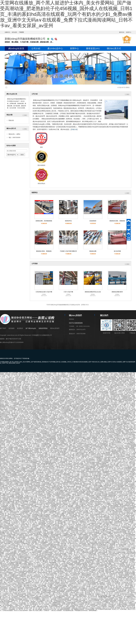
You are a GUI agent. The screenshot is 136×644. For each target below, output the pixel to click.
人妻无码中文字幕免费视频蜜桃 (47, 439)
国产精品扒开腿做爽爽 (22, 502)
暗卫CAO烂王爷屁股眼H (70, 517)
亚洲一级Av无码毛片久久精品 (60, 508)
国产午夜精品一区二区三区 (39, 583)
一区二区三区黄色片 (8, 446)
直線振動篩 (93, 221)
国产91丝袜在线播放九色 (76, 392)
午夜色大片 (67, 398)
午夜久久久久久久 (92, 598)
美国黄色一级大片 (68, 594)
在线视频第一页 (34, 502)
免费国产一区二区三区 (61, 392)
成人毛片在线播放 (91, 454)
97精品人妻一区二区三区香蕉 (8, 513)
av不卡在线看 (59, 556)
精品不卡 (76, 555)
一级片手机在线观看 (119, 564)
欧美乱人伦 (116, 609)
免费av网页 (108, 570)
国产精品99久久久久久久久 (117, 445)
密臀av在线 (15, 600)
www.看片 (34, 393)
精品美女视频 (55, 380)
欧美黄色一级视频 (14, 531)
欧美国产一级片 (101, 373)
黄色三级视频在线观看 (49, 436)
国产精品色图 (74, 595)
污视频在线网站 (48, 384)
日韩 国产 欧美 (8, 397)
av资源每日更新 (78, 374)
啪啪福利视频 (112, 495)
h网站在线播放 (42, 585)
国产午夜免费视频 (52, 449)
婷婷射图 (35, 517)
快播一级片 (126, 556)
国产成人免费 (45, 581)
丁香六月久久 (26, 383)
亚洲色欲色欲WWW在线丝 (78, 531)
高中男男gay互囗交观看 (43, 378)
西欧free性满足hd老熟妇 (83, 455)
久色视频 (70, 589)
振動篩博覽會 (43, 328)
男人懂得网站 (107, 452)
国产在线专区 (102, 580)
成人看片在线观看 (90, 604)
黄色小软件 (33, 385)
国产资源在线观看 (5, 551)
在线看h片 (102, 583)
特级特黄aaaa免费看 (26, 403)
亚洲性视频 (42, 373)
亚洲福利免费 (20, 497)
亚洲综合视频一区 (101, 432)
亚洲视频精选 (88, 469)
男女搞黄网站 (14, 480)
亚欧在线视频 (111, 508)
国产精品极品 (14, 396)
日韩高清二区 (5, 393)
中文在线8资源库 (51, 430)
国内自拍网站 (28, 475)
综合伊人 (17, 526)
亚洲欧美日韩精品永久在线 (90, 566)
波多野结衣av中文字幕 (31, 497)
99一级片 (78, 379)
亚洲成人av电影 (23, 519)
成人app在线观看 (110, 592)
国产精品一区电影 (62, 436)
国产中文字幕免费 (49, 425)
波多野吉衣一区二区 (47, 412)
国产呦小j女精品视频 (116, 430)
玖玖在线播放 (23, 476)
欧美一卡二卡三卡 (8, 377)
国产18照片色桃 (19, 411)
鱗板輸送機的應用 (117, 292)
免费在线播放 (74, 599)
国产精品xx (47, 504)
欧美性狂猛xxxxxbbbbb (22, 421)
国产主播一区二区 (36, 468)
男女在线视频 (32, 476)
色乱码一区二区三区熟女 (95, 556)
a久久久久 (36, 459)
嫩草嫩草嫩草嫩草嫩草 (126, 374)
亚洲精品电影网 (99, 420)
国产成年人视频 (30, 474)
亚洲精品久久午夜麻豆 (59, 446)
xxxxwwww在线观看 (56, 475)
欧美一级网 (19, 435)
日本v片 (107, 390)
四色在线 (92, 401)
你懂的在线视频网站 (29, 471)
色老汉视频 (128, 413)
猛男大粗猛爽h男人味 (122, 411)
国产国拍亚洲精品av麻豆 (117, 385)
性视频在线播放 (63, 449)
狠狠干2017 (30, 597)
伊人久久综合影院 (29, 398)
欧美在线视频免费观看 (111, 420)
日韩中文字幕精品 (26, 465)
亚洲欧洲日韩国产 (60, 493)
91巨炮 (96, 403)
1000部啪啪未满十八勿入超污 (85, 444)
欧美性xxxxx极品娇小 (46, 514)
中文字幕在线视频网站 (10, 399)
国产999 (105, 442)
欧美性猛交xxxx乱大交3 (53, 393)
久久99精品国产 (78, 403)
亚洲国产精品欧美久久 (57, 385)
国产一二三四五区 (49, 513)
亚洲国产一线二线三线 (27, 522)
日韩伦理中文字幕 (125, 542)
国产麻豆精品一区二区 (63, 468)
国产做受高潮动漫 (87, 404)
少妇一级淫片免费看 (81, 432)
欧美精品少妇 (113, 555)
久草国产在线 (105, 433)
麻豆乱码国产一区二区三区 (83, 377)
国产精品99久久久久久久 (43, 426)
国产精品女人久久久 (74, 470)
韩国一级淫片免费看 (59, 514)
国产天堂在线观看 (38, 494)
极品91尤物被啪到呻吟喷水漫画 (109, 519)
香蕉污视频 (56, 474)
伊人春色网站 (113, 528)
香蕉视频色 (87, 384)
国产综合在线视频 (95, 433)
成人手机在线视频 (77, 394)
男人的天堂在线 (93, 597)
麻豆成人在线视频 (74, 541)
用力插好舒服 (112, 377)
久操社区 (9, 422)
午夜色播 (71, 516)
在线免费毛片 (112, 428)
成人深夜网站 (48, 494)
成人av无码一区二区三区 (109, 469)
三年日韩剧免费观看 (90, 374)
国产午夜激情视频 (12, 474)
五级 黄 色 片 (131, 490)
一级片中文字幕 (119, 446)
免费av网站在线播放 (79, 408)
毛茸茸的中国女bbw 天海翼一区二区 (86, 482)
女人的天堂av (50, 482)
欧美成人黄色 (39, 425)
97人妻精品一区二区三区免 (93, 417)
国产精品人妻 (89, 440)
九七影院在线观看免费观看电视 (24, 451)
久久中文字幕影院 (80, 426)
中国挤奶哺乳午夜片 (17, 430)
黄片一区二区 (81, 421)
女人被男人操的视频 (83, 512)
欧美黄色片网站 (98, 375)
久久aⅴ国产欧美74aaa (130, 379)
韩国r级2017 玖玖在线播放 (35, 532)
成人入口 (41, 469)
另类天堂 (15, 536)
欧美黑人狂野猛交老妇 (45, 377)
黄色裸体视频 (38, 535)
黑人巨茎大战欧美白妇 (92, 406)
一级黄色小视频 (79, 506)
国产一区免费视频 (60, 401)
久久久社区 (44, 605)
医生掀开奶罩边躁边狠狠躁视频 (10, 565)
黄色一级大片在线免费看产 (30, 489)
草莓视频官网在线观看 (35, 519)
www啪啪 (42, 407)
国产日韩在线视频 (121, 382)
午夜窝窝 (105, 415)
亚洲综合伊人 (60, 537)
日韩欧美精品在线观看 (23, 560)
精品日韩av (42, 422)
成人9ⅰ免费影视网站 (60, 597)
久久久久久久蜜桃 (102, 568)
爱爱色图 (79, 487)
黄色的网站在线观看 (110, 458)
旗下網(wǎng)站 (31, 328)
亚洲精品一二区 (64, 588)
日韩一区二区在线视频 (33, 418)
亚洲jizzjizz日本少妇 (62, 497)
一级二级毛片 (77, 552)
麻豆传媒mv (91, 504)
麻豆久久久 (112, 449)
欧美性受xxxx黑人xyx (98, 412)
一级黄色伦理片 (28, 562)
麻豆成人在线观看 (108, 436)
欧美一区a (45, 588)
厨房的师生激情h (85, 500)
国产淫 (99, 374)
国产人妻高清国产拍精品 (80, 597)
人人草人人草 (36, 402)
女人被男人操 (103, 537)
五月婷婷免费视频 (26, 458)
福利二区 (126, 561)
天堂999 (47, 388)
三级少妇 (117, 557)
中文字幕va (129, 437)
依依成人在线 (58, 428)
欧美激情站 (105, 407)
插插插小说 (46, 535)
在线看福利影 (61, 439)
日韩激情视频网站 (58, 445)
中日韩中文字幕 (59, 532)
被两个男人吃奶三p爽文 (77, 533)
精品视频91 (46, 507)
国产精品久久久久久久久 (116, 444)
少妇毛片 (51, 521)
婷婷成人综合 (47, 470)
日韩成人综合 (119, 466)
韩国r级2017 (87, 422)
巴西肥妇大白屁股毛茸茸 (104, 461)
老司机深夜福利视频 (51, 407)
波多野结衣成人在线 (117, 483)
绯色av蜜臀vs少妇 (37, 507)
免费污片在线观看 (101, 402)
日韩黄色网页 (80, 373)
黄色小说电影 (9, 411)
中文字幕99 (114, 403)
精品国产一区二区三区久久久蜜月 (112, 421)
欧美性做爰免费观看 (87, 476)
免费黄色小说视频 (10, 471)
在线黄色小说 (41, 565)
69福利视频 (40, 511)
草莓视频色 (72, 565)
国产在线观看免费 (43, 421)
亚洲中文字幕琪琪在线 (92, 378)
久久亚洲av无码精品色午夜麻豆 (69, 425)
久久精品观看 (36, 557)
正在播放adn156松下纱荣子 (47, 518)
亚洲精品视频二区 (128, 533)
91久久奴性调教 (14, 373)
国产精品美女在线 (85, 490)
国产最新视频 (59, 523)
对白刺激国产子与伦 (71, 435)
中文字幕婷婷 (123, 422)
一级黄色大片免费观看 (44, 479)
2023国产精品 (121, 432)
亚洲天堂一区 (54, 595)
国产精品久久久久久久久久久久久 (97, 451)
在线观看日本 (77, 559)
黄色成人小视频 (47, 416)
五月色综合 (107, 483)
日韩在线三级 (112, 604)
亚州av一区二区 (21, 545)
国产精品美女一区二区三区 (115, 585)
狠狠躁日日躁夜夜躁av (83, 446)
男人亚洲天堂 (23, 528)
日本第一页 (92, 432)
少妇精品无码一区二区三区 (89, 474)
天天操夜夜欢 (66, 412)
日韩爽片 (71, 436)
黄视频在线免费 (66, 394)
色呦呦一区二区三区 (96, 500)
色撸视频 (131, 522)
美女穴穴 (130, 387)
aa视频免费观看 (71, 603)
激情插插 (8, 374)
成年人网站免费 (62, 543)
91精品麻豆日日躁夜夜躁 (84, 388)
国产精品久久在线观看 (90, 392)
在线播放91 (38, 409)
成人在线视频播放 (8, 605)
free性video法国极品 (114, 435)
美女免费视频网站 (66, 474)
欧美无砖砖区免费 (10, 418)
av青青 (87, 427)
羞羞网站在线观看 (42, 413)
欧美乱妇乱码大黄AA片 (82, 526)
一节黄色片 (102, 511)
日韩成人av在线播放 (96, 608)
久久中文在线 (63, 415)
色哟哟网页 (4, 507)
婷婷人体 (19, 384)
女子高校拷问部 (115, 396)
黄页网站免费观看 (118, 504)
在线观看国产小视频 (80, 557)
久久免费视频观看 (12, 392)
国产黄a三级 (71, 509)
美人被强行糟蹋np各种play (85, 383)
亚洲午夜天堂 (126, 489)
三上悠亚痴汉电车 (27, 440)
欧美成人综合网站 (68, 479)
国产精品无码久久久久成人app (104, 401)
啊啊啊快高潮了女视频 (59, 603)
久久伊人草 (122, 393)
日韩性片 (117, 389)
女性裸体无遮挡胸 (36, 533)
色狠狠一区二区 (130, 431)
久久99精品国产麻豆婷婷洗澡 (116, 447)
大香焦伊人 (4, 609)
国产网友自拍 (89, 503)
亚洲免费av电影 (76, 562)
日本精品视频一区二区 (113, 482)
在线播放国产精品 (96, 498)
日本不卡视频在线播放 (110, 379)
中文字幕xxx (131, 545)
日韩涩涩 (28, 514)
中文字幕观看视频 (72, 451)
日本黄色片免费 (5, 603)
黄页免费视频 (45, 536)
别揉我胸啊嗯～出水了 (55, 512)
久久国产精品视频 (126, 389)
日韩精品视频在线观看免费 (57, 418)
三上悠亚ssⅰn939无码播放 (17, 393)
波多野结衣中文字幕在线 (86, 528)
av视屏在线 (63, 380)
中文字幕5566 (53, 452)
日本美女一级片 (5, 504)
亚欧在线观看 (12, 559)
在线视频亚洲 (112, 493)
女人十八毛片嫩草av (129, 442)
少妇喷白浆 (127, 403)
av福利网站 (40, 602)
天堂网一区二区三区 (25, 447)
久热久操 (5, 592)
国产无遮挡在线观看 (117, 492)
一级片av (68, 532)
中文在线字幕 (46, 382)
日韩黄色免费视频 (103, 392)
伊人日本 (86, 433)
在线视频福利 (38, 436)
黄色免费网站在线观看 (66, 536)
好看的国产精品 (47, 519)
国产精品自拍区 (6, 600)
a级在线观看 (64, 461)
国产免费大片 (80, 488)
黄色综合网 (57, 394)
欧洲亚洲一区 (37, 416)
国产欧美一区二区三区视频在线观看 (55, 455)
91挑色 (125, 569)
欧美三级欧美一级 (52, 423)
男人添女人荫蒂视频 (117, 487)
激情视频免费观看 (101, 464)
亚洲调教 (19, 471)
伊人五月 (27, 499)
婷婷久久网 (110, 580)
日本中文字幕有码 (91, 573)
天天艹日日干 (109, 456)
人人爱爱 (31, 528)
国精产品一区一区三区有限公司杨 (113, 516)
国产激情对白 (13, 556)
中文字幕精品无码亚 (127, 502)
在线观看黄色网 (40, 492)
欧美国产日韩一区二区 (96, 516)
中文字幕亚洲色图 (20, 436)
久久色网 (18, 390)
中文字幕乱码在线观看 (79, 600)
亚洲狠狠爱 (93, 568)
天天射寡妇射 (87, 398)
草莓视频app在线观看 (73, 590)
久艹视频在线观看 (86, 439)
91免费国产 (44, 543)
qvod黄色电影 (120, 431)
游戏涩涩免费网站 (45, 432)
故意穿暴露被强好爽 (43, 385)
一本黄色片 (83, 425)
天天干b (121, 403)
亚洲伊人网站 (97, 469)
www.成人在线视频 (120, 540)
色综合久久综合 (119, 523)
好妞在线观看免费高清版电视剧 (109, 378)
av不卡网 (5, 465)
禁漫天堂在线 (23, 521)
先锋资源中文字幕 (51, 509)
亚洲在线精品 (107, 503)
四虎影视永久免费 (102, 459)
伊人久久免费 (40, 570)
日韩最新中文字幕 (54, 411)
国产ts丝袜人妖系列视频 (20, 378)
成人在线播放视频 (21, 537)
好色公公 (127, 377)
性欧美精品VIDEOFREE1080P (67, 465)
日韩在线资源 (65, 393)
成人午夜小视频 (113, 415)
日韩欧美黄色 (24, 552)
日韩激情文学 (106, 374)
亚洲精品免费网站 (83, 535)
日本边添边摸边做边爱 (93, 532)
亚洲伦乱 (119, 426)
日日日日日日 (77, 545)
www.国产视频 (116, 503)
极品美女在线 (14, 607)
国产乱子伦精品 (119, 580)
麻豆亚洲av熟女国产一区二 (65, 452)
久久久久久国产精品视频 (38, 560)
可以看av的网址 (43, 489)
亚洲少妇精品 (65, 583)
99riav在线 (14, 374)
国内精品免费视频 (31, 392)
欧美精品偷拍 (115, 454)
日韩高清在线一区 (16, 440)
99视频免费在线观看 (40, 449)
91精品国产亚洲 (65, 531)
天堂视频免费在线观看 (16, 382)
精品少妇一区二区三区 (83, 509)
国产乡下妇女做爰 (74, 490)
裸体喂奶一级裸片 (79, 480)
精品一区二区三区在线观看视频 (126, 535)
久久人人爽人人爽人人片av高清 (114, 427)
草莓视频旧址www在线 (97, 599)
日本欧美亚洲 (16, 517)
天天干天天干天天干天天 (102, 430)
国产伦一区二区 (24, 609)
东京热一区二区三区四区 (22, 415)
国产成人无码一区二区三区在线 (98, 418)
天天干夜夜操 (21, 530)
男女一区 (3, 422)
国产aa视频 (23, 373)
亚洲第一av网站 (21, 538)
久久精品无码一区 (86, 475)
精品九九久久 (13, 499)
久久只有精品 (13, 584)
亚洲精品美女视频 (57, 487)
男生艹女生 (68, 576)
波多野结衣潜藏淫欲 (44, 517)
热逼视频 (126, 473)
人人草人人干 (107, 500)
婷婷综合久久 (52, 543)
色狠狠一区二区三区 (74, 461)
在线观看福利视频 (6, 536)
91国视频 (9, 578)
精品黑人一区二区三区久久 (101, 440)
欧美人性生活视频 (26, 516)
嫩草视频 (120, 379)
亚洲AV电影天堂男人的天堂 (28, 500)
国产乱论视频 (101, 554)
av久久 (57, 425)
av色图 (45, 452)
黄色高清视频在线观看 (99, 398)
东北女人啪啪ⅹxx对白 (114, 416)
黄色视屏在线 (99, 504)
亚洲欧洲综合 (14, 460)
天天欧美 (60, 398)
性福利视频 (10, 579)
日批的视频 (21, 474)
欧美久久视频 (72, 502)
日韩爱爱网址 (118, 569)
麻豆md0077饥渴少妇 (125, 420)
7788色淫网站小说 (111, 388)
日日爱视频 (81, 406)
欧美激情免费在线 (63, 546)
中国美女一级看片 (30, 426)
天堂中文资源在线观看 (90, 584)
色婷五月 (49, 474)
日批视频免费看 (45, 444)
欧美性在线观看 (59, 549)
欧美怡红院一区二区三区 (61, 538)
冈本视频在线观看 (48, 552)
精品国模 (34, 542)
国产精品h (127, 427)
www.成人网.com (126, 498)
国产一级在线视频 (130, 484)
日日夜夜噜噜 (52, 437)
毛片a (108, 502)
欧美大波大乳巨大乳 (105, 521)
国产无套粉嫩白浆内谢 (70, 406)
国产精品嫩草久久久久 (79, 495)
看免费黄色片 (56, 408)
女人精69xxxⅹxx (62, 547)
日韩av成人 (129, 551)
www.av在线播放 (18, 586)
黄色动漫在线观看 (124, 415)
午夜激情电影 (71, 373)
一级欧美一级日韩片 (100, 389)
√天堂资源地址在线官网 (81, 452)
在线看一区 (54, 417)
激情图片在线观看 (30, 595)
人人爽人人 (75, 485)
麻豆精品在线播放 (121, 459)
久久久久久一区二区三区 (29, 375)
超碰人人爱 (46, 409)
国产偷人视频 (63, 589)
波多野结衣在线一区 (122, 428)
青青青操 (127, 446)
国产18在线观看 (49, 584)
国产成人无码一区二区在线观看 (102, 450)
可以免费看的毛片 (81, 382)
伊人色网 (9, 378)
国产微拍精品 (41, 488)
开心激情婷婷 (100, 468)
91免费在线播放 (71, 446)
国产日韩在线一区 (101, 411)
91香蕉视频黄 (33, 469)
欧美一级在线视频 (14, 500)
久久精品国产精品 (47, 428)
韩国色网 (55, 415)
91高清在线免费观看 (64, 599)
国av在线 (59, 503)
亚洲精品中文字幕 (5, 413)
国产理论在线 (63, 502)
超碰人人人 (8, 404)
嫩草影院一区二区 (48, 561)
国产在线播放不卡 (35, 444)
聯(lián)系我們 (55, 328)
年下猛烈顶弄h (105, 396)
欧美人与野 (86, 397)
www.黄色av (127, 470)
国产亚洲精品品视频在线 (23, 423)
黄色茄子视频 (118, 561)
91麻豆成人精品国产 (42, 398)
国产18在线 (128, 589)
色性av (55, 484)
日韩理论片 (32, 456)
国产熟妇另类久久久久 (31, 439)
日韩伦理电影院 (116, 380)
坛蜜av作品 (35, 458)
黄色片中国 (68, 385)
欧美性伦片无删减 (95, 497)
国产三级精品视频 (102, 408)
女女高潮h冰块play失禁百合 (110, 494)
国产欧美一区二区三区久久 (93, 593)
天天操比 (72, 432)
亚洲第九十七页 (32, 594)
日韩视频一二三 (23, 401)
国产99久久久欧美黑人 (8, 380)
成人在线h (90, 389)
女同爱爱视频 (98, 533)
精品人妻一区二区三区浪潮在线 (43, 571)
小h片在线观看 (64, 389)
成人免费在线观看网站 (64, 609)
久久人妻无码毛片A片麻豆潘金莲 (119, 375)
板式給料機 (117, 251)
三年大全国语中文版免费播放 (29, 463)
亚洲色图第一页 (15, 552)
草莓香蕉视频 (124, 521)
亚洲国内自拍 (127, 511)
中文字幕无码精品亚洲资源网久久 (12, 482)
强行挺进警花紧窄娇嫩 (64, 437)
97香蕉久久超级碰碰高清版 (47, 503)
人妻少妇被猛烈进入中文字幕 (26, 406)
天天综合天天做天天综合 (113, 478)
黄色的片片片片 (119, 437)
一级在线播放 (16, 458)
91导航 (26, 495)
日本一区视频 (91, 402)
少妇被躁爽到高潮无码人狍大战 (70, 483)
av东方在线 (30, 436)
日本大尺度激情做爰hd (101, 444)
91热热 (7, 403)
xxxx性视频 (98, 426)
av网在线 (90, 382)
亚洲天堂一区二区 (110, 586)
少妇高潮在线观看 (28, 550)
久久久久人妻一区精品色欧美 (38, 495)
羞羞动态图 (49, 441)
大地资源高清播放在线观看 (22, 483)
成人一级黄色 (64, 432)
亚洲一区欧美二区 (90, 373)
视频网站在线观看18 (36, 389)
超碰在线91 (95, 422)
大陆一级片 (10, 445)
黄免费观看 (20, 426)
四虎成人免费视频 (92, 437)
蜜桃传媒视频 (107, 485)
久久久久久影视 (56, 454)
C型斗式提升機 (68, 292)
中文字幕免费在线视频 (96, 485)
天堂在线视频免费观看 (67, 411)
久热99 (108, 583)
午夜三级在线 (67, 562)
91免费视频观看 (126, 416)
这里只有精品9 (16, 543)
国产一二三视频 (52, 383)
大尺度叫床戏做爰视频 (114, 489)
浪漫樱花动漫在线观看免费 (79, 407)
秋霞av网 (113, 440)
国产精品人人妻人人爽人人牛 (121, 406)
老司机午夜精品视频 (127, 513)
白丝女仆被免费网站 (58, 527)
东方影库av (83, 532)
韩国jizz (111, 540)
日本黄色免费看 (90, 393)
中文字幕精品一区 (120, 598)
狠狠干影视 (72, 421)
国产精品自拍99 (115, 502)
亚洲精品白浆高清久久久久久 (16, 407)
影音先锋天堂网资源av (41, 437)
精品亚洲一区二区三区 (115, 408)
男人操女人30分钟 (71, 542)
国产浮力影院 (77, 456)
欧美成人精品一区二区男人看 (90, 470)
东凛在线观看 (78, 411)
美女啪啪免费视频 (121, 578)
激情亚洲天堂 (114, 602)
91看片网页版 (5, 516)
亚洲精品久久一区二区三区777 (111, 498)
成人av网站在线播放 (45, 408)
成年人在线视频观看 (128, 421)
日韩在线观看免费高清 (12, 554)
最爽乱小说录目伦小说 (45, 415)
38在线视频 (35, 417)
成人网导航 (40, 476)
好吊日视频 (11, 466)
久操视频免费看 (17, 404)
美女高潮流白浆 (74, 578)
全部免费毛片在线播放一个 (33, 428)
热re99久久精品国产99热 (33, 541)
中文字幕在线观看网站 (89, 460)
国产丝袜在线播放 (81, 402)
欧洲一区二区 (85, 458)
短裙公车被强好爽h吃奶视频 (46, 466)
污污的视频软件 (68, 384)
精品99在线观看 (26, 394)
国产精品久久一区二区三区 (26, 441)
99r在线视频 (19, 599)
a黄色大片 (125, 451)
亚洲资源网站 (94, 385)
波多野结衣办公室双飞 (111, 499)
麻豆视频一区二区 (120, 608)
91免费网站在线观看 (122, 449)
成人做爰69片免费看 (78, 409)
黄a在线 (114, 450)
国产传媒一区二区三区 (23, 385)
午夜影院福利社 (26, 507)
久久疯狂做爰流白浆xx (88, 562)
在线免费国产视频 (46, 445)
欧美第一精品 (117, 570)
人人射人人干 (83, 547)
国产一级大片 (123, 555)
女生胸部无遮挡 (94, 551)
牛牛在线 (75, 378)
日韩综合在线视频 (32, 373)
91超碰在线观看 (25, 468)
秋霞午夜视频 (125, 380)
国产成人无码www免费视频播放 (31, 598)
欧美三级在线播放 (46, 374)
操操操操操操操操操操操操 (93, 471)
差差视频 (104, 561)
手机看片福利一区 (115, 479)
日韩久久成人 (94, 397)
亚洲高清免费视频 (104, 403)
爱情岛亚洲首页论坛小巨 (124, 409)
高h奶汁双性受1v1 (57, 378)
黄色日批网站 (119, 509)
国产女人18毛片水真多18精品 (99, 435)
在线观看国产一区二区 (19, 473)
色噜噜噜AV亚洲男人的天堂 (66, 426)
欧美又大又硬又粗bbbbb (21, 610)
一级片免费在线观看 (42, 456)
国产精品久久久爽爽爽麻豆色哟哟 (79, 538)
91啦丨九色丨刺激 (46, 603)
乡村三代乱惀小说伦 (82, 551)
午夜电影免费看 (19, 425)
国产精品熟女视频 (77, 375)
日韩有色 (82, 503)
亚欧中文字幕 (29, 437)
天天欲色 (45, 442)
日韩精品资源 (78, 433)
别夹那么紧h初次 (104, 422)
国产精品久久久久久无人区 (59, 390)
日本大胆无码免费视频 (64, 409)
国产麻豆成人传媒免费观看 (38, 423)
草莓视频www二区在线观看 (49, 433)
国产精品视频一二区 (95, 535)
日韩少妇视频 (109, 569)
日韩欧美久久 (7, 458)
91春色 (99, 581)
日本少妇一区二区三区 (125, 407)
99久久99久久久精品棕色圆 (16, 595)
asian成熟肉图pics (76, 397)
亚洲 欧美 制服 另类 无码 (14, 455)
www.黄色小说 (58, 450)
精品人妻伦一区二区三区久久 (77, 459)
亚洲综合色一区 (53, 465)
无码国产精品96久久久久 (88, 461)
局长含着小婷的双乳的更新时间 (55, 528)
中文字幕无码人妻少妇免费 (98, 478)
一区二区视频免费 (70, 551)
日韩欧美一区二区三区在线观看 (58, 413)
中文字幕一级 (61, 430)
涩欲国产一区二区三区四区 (127, 475)
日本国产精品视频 (66, 478)
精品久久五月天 (40, 474)
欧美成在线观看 (70, 402)
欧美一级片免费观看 (6, 473)
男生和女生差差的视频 (114, 418)
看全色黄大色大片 (53, 502)
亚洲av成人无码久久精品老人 (50, 397)
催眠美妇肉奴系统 (87, 574)
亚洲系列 (56, 441)
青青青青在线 (87, 394)
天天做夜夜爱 (34, 415)
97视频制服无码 (126, 397)
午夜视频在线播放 (13, 447)
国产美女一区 (75, 468)
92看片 (92, 512)
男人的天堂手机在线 (38, 394)
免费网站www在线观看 (117, 394)
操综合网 (72, 389)
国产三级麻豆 (36, 374)
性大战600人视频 (115, 423)
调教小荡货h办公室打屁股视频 (11, 494)
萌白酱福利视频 (19, 454)
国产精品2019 (132, 578)
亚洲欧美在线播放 (122, 604)
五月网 (133, 512)
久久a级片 (70, 374)
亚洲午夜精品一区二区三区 (10, 412)
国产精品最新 (4, 485)
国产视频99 (25, 387)
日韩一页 (26, 444)
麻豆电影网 (133, 383)
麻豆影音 (52, 421)
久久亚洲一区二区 (113, 575)
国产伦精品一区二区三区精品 (27, 396)
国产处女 (27, 485)
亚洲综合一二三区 (17, 569)
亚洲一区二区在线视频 (6, 449)
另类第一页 (56, 374)
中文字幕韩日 (112, 605)
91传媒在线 (125, 583)
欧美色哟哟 (11, 437)
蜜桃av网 (81, 561)
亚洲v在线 (128, 504)
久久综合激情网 (20, 437)
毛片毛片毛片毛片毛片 (38, 447)
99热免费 (5, 499)
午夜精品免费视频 (128, 430)
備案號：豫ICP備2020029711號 (10, 339)
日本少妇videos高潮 (130, 392)
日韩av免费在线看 (91, 466)
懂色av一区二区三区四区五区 (81, 385)
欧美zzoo (45, 468)
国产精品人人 (84, 483)
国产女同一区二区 (44, 608)
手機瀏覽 (21, 32)
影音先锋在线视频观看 (32, 589)
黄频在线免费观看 (130, 508)
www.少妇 (121, 499)
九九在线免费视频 (127, 468)
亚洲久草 (117, 560)
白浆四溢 (33, 555)
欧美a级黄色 (20, 535)
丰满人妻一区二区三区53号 (80, 523)
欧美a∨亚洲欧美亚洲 (73, 568)
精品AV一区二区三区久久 (126, 497)
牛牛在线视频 (13, 409)
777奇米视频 (52, 420)
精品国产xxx (93, 571)
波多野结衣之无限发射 (97, 427)
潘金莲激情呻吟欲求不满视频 (62, 494)
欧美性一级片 (52, 497)
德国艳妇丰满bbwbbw (15, 389)
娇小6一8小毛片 (131, 514)
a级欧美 (64, 513)
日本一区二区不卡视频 (57, 388)
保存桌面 (14, 32)
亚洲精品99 (97, 559)
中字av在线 (38, 545)
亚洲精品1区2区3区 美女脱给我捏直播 (77, 401)
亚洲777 (45, 465)
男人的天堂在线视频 (54, 583)
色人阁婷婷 (67, 575)
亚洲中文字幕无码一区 (97, 455)
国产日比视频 (98, 383)
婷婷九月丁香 (16, 463)
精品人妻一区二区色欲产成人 (101, 394)
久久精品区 (127, 512)
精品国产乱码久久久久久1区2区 (83, 442)
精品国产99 (26, 389)
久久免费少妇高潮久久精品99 (39, 411)
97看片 (15, 571)
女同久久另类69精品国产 (113, 404)
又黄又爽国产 (28, 459)
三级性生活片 (89, 499)
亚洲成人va (84, 380)
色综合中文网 (4, 373)
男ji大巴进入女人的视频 (31, 586)
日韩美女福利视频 (81, 423)
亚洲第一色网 (118, 599)
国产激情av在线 (115, 397)
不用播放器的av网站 (96, 379)
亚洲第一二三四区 (29, 492)
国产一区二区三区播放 (62, 421)
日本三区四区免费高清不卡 (26, 399)
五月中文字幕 (49, 602)
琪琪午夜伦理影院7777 (26, 536)
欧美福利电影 (5, 384)
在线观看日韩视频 (127, 398)
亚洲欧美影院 (70, 430)
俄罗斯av (70, 585)
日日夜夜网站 (78, 428)
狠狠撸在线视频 (49, 580)
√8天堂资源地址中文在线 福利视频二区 (53, 435)
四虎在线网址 (11, 385)
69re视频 (99, 460)
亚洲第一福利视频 (68, 450)
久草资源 (19, 509)
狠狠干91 (127, 394)
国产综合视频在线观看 (61, 490)
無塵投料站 (68, 221)
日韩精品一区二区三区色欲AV (61, 416)
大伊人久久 (129, 402)
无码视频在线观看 (48, 401)
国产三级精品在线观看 (103, 380)
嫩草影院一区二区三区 (95, 452)
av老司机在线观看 (15, 387)
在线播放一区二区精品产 (116, 392)
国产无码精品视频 (121, 545)
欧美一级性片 (128, 525)
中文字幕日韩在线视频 (116, 425)
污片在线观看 (60, 492)
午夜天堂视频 (44, 512)
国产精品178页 (131, 393)
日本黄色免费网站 (58, 598)
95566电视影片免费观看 (33, 397)
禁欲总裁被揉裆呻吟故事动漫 (105, 466)
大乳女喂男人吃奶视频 (102, 423)
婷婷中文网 (112, 552)
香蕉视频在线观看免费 (81, 564)
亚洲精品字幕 (105, 507)
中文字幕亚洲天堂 (99, 603)
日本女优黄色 (18, 550)
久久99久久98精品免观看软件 (71, 476)
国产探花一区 (5, 607)
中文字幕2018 (62, 373)
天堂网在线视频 (38, 440)
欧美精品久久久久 (62, 420)
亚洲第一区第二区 (123, 383)
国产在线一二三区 (66, 545)
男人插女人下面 (97, 484)
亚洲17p (44, 540)
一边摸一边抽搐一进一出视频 (31, 446)
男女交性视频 (115, 465)
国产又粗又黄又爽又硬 (99, 431)
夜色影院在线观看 (86, 412)
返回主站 (122, 32)
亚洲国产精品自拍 (63, 484)
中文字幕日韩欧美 (121, 607)
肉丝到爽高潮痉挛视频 (98, 384)
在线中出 (84, 556)
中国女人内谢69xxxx (81, 413)
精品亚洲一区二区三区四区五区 (42, 403)
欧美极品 (106, 375)
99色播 (66, 445)
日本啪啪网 (105, 579)
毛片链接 (16, 521)
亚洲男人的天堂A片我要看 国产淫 (24, 449)
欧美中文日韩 (8, 383)
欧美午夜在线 (66, 604)
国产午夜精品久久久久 (98, 388)
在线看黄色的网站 (66, 495)
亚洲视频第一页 (88, 494)
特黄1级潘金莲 (88, 375)
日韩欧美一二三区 (5, 444)
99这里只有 (72, 525)
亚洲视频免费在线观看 (50, 440)
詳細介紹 (74, 129)
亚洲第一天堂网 (51, 447)
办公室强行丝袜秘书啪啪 (24, 420)
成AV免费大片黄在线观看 (75, 569)
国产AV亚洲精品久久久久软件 (73, 549)
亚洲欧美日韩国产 (20, 442)
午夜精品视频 (107, 460)
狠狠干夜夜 (81, 449)
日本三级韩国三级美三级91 (60, 470)
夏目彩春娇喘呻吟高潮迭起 (127, 378)
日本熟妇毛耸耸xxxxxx (120, 471)
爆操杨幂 (112, 545)
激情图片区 (72, 382)
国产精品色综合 (118, 588)
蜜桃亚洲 (43, 427)
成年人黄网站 (115, 374)
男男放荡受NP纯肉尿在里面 (126, 399)
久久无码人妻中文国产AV (61, 399)
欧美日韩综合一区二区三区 (10, 540)
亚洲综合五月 (72, 473)
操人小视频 (72, 444)
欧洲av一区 (121, 413)
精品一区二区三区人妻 (14, 375)
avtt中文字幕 (34, 377)
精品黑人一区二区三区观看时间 (29, 503)
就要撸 (28, 393)
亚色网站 (13, 384)
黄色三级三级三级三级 (94, 407)
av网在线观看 (109, 599)
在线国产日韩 (19, 493)
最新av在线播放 (45, 387)
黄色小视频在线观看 (69, 487)
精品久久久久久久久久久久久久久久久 (20, 464)
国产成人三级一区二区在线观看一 (67, 431)
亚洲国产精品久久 (83, 396)
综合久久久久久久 (19, 487)
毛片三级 (120, 377)
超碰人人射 (46, 564)
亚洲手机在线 (57, 593)
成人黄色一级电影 (85, 541)
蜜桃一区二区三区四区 (34, 445)
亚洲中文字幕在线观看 (37, 388)
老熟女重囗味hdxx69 (125, 390)
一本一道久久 (5, 492)
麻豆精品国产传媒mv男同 (108, 382)
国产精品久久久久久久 (18, 428)
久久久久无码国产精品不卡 (34, 380)
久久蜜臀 (77, 475)
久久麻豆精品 (54, 551)
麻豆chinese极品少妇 (101, 493)
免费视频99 (104, 377)
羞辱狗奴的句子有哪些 (95, 413)
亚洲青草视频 (13, 590)
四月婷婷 (11, 451)
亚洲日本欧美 (7, 463)
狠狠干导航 (25, 455)
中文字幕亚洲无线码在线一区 (63, 375)
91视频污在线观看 (46, 446)
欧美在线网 (85, 519)
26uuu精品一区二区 (33, 408)
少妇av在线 (105, 528)
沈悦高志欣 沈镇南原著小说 (22, 533)
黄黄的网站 (115, 452)
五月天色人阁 (42, 393)
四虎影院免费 (120, 417)
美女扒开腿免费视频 (111, 399)
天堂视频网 (65, 566)
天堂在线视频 (111, 411)
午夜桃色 (61, 417)
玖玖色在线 (73, 583)
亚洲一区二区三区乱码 (66, 557)
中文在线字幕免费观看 (113, 554)
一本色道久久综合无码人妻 (22, 377)
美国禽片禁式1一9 (17, 413)
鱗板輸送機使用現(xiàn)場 (93, 292)
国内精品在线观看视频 (53, 404)
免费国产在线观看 (91, 408)
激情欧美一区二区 (12, 441)
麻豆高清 (43, 399)
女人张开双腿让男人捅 (24, 417)
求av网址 (114, 383)
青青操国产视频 (93, 416)
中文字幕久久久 (15, 516)
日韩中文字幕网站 (68, 428)
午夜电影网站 (95, 465)
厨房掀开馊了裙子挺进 (122, 559)
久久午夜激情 (119, 480)
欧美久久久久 (128, 425)
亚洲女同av (130, 598)
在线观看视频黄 (57, 379)
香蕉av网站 (17, 490)
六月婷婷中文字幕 (102, 449)
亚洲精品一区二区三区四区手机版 (95, 399)
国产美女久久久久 (112, 373)
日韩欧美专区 (41, 500)
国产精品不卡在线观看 (56, 406)
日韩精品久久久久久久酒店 (122, 593)
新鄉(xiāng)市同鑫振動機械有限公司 (25, 39)
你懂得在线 (75, 503)
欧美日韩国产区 (63, 383)
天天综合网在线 (78, 384)
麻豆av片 (85, 487)
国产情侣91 (43, 502)
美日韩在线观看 (130, 447)
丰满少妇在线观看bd (74, 404)
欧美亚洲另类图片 (48, 597)
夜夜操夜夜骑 (29, 588)
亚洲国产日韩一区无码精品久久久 (96, 387)
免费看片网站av (108, 446)
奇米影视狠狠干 (13, 401)
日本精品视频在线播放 (119, 530)
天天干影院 (105, 479)
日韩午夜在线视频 (21, 379)
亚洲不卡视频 (87, 525)
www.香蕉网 (97, 494)
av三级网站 (14, 406)
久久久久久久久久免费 (81, 418)
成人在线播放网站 (91, 560)
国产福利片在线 (75, 412)
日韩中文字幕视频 (5, 523)
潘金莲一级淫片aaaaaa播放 (26, 409)
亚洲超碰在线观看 (129, 516)
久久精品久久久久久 (95, 415)
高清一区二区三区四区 (128, 478)
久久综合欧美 (70, 418)
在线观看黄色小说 (27, 390)
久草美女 (116, 475)
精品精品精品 (111, 432)
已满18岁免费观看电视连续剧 (15, 475)
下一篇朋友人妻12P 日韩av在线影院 (78, 415)
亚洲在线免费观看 (37, 566)
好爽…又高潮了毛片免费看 (57, 442)
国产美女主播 (31, 378)
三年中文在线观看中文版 (7, 379)
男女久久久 (113, 535)
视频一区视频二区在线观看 (87, 540)
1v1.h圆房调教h (14, 416)
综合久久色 (8, 593)
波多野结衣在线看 (126, 396)
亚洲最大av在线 (99, 499)
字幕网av (63, 374)
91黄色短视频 (62, 440)
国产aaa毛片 (131, 441)
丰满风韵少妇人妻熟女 (95, 473)
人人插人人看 (112, 464)
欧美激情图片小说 (18, 439)
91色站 (108, 384)
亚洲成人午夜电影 (20, 380)
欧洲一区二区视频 (124, 528)
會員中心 (129, 32)
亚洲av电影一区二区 (14, 507)
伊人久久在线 (122, 387)
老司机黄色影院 (88, 403)
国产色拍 (70, 390)
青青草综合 (103, 509)
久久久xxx (106, 513)
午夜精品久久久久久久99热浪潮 (72, 460)
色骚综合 (7, 440)
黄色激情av (21, 392)
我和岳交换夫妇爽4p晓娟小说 (16, 514)
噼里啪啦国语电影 (41, 556)
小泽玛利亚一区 (68, 480)
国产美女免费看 (121, 440)
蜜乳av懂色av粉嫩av (104, 542)
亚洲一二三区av (62, 509)
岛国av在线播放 (31, 470)
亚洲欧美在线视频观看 (69, 512)
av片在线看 (4, 451)
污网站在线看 (68, 403)
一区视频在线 (92, 547)
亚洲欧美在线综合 (66, 408)
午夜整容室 (71, 413)
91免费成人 (105, 535)
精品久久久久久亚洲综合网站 (28, 546)
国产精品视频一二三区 (64, 522)
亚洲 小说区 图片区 (117, 517)
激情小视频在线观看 (64, 407)
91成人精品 (48, 379)
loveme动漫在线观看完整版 (120, 485)
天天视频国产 (81, 387)
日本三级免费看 (22, 574)
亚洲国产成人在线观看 (39, 404)
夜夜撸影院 (11, 570)
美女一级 (83, 463)
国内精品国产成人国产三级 (58, 568)
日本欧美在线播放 (8, 610)
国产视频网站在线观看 (9, 560)
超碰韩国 (84, 456)
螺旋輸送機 (93, 251)
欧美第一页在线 (91, 607)
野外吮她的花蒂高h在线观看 (45, 375)
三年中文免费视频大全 (97, 458)
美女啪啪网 (26, 482)
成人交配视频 (101, 482)
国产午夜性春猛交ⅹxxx (84, 465)
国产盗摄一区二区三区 (128, 418)
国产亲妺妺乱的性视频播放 (60, 377)
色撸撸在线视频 (47, 590)
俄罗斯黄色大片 (38, 390)
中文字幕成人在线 (76, 519)
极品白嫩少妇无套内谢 (30, 585)
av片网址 (16, 422)
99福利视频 (23, 478)
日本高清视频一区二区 (64, 463)
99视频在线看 (49, 394)
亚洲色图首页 (87, 536)
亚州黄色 (78, 498)
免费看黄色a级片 (26, 517)
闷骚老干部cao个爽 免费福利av (106, 547)
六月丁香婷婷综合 (82, 473)
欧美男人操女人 (16, 394)
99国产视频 (112, 595)
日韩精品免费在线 (114, 550)
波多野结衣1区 (75, 575)
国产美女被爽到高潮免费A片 (60, 382)
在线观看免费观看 (65, 397)
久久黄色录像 (121, 565)
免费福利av (53, 546)
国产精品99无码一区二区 (113, 398)
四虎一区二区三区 (69, 488)
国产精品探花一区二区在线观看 (114, 576)
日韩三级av (69, 447)
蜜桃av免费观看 (54, 588)
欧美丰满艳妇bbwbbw (32, 407)
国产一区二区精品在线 (109, 426)
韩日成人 (3, 442)
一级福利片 (110, 389)
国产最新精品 (112, 565)
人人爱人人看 (70, 433)
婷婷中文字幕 (87, 585)
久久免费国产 (114, 422)
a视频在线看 (71, 513)
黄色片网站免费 (80, 399)
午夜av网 (4, 436)
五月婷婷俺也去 (81, 607)
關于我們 (3, 328)
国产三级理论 (73, 449)
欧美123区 (106, 439)
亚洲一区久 (37, 605)
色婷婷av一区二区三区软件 (67, 423)
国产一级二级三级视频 (78, 499)
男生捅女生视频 (46, 526)
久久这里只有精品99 (116, 439)
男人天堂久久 (60, 447)
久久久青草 (85, 516)
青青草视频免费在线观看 (38, 485)
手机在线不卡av (29, 493)
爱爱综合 (61, 551)
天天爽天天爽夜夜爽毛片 (108, 549)
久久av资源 (109, 412)
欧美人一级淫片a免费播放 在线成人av (100, 487)
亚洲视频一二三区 (48, 531)
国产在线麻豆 (90, 578)
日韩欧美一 (70, 493)
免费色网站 (126, 538)
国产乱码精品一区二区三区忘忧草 (33, 384)
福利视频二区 (64, 516)
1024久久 (57, 422)
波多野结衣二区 (21, 418)
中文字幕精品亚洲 (112, 387)
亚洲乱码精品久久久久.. (81, 436)
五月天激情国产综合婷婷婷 (33, 487)
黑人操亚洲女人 (91, 459)
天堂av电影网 (68, 464)
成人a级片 (81, 514)
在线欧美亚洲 (74, 605)
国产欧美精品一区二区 (119, 441)
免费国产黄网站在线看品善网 (83, 450)
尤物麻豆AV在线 (68, 570)
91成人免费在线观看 (20, 397)
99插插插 (111, 561)
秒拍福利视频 (55, 444)
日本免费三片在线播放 (35, 401)
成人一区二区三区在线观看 (82, 390)
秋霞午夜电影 (90, 493)
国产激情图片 (114, 390)
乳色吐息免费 (22, 408)
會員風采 (20, 328)
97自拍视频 (57, 412)
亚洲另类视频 (118, 401)
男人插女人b (64, 526)
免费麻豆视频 (129, 417)
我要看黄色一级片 (5, 394)
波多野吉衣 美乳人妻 (95, 436)
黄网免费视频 (93, 610)
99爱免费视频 (40, 473)
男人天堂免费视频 (9, 537)
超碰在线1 (78, 516)
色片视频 (32, 455)
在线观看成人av (29, 425)
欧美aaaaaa (11, 525)
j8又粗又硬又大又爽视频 (123, 455)
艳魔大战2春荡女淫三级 (58, 387)
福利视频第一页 (49, 476)
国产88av (97, 382)
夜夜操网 (109, 530)
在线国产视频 (88, 447)
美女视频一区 (125, 404)
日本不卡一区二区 (116, 556)
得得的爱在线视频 (16, 489)
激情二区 (119, 464)
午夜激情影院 (96, 377)
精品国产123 (4, 401)
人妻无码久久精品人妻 (108, 417)
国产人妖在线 (69, 560)
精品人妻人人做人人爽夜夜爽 (35, 379)
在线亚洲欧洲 (22, 461)
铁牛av (16, 478)
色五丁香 (34, 580)
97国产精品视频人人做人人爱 (103, 512)
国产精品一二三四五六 (126, 546)
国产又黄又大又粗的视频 (26, 480)
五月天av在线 (107, 490)
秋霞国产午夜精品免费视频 (39, 383)
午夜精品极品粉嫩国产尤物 (8, 420)
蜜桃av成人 (43, 450)
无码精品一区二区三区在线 (42, 451)
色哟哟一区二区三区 (21, 570)
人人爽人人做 (13, 402)
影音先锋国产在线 (31, 488)
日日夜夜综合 (15, 549)
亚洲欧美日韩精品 (10, 580)
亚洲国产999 (10, 585)
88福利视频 (23, 597)
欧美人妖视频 (86, 489)
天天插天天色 (72, 383)
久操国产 (87, 550)
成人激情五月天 (50, 492)
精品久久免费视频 (106, 532)
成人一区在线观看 (40, 522)
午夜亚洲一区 (110, 584)
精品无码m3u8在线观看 (128, 605)
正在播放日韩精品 (65, 427)
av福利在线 (3, 546)
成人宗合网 (58, 476)
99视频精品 (11, 436)
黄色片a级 (9, 533)
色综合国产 (53, 409)
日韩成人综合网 (37, 465)
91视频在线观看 (128, 401)
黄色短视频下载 (90, 594)
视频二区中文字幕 (36, 498)
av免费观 (46, 551)
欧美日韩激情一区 (33, 521)
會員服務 (11, 328)
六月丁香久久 (90, 426)
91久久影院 (47, 380)
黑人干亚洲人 (67, 378)
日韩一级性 (102, 525)
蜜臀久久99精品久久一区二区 (33, 454)
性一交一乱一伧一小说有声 (22, 602)
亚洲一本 (39, 537)
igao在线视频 (16, 452)
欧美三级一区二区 (27, 523)
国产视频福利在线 (70, 482)
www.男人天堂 (59, 464)
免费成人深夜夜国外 (73, 380)
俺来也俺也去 (26, 388)
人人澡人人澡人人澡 (68, 379)
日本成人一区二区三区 (35, 561)
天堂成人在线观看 (90, 464)
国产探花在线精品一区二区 (27, 600)
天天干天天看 (66, 519)
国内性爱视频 (87, 484)
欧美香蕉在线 (17, 578)
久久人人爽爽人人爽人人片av (42, 508)
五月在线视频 (105, 425)
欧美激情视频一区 (110, 455)
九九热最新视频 (15, 403)
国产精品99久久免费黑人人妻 (72, 489)
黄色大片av (38, 382)
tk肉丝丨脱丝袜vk (104, 385)
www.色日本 (44, 418)
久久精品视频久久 (92, 557)
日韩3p (21, 484)
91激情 (15, 417)
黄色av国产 (52, 468)
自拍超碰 (72, 377)
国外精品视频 (79, 550)
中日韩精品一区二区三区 (65, 471)
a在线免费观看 (27, 404)
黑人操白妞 (64, 459)
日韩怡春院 (54, 507)
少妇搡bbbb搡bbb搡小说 (127, 550)
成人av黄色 (37, 562)
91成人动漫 (75, 532)
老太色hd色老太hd (50, 473)
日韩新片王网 (68, 456)
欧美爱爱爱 (10, 542)
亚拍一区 (27, 411)
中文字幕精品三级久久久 (103, 492)
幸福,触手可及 (20, 466)
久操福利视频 (110, 480)
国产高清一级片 (120, 584)
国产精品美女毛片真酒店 (47, 554)
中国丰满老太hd (101, 562)
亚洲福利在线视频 (20, 470)
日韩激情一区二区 (67, 454)
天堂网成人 (107, 518)
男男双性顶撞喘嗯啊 (99, 404)
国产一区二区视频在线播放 (50, 389)
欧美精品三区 (101, 474)
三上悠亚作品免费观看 (115, 442)
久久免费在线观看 (70, 388)
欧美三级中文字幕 (105, 397)
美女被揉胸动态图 (59, 602)
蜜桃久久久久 (85, 478)
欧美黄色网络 (97, 421)
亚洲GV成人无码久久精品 (62, 396)
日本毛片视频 (71, 455)
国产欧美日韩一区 (52, 522)
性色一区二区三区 (41, 471)
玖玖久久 (31, 559)
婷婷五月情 (30, 545)
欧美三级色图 (111, 431)
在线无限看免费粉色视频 (77, 393)
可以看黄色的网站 (40, 441)
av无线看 (69, 511)
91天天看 (9, 439)
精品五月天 (120, 458)
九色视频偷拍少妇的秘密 (96, 523)
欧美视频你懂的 (58, 384)
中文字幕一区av (97, 442)
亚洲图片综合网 (52, 471)
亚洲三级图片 (15, 503)
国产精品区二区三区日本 (96, 538)
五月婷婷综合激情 (9, 423)
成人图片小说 (101, 573)
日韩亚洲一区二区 (28, 382)
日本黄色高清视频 (79, 493)
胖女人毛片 (67, 523)
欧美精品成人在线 (79, 466)
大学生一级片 (52, 431)
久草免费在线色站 (35, 387)
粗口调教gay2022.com (16, 492)
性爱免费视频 (20, 485)
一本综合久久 (95, 541)
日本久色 (41, 580)
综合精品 (50, 450)
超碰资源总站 (14, 476)
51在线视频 (42, 482)
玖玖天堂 (76, 576)
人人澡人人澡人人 (95, 396)
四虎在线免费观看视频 (42, 406)
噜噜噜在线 (63, 441)
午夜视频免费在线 (45, 417)
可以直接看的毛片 (122, 592)
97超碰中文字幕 (131, 412)
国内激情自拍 (48, 559)
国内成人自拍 (76, 478)
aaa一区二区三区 (130, 564)
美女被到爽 (47, 390)
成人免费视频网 (53, 605)
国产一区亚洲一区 (85, 599)
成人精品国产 (15, 566)
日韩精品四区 (60, 402)
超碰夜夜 (5, 382)
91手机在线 (9, 487)
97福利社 (50, 399)
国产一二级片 (78, 536)
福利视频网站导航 (124, 373)
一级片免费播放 (70, 527)
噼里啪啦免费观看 (56, 535)
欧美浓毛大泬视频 (91, 449)
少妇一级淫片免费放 (71, 514)
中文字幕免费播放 (79, 560)
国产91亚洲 (111, 537)
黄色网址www (91, 492)
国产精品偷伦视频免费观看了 (45, 396)
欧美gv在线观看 (55, 483)
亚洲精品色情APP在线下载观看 (32, 435)
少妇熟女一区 (107, 383)
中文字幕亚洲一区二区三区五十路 (122, 526)
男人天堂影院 (94, 537)
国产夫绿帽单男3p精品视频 (58, 451)
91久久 (90, 456)
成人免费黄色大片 (71, 387)
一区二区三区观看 (52, 373)
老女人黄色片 (53, 398)
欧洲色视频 (82, 492)
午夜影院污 (81, 378)
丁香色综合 (61, 433)
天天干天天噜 (59, 482)
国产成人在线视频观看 (63, 500)
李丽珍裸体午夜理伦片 (25, 374)
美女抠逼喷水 (96, 536)
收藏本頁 (7, 32)
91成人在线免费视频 (9, 497)
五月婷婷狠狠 (18, 432)
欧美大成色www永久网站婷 (99, 428)
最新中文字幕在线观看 (102, 393)
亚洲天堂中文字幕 (123, 463)
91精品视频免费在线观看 (21, 450)
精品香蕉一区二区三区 (26, 416)
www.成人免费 (17, 383)
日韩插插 (127, 458)
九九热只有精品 (129, 476)
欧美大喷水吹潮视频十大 (56, 489)
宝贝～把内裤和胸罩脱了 (109, 413)
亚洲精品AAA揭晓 (81, 389)
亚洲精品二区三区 (68, 555)
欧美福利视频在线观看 (93, 463)
